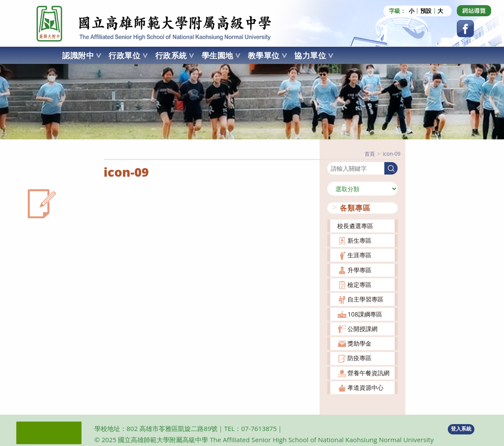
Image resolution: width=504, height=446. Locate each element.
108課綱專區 (365, 314)
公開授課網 (362, 329)
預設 (426, 11)
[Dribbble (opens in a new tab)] (474, 11)
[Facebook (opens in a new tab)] (465, 29)
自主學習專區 (365, 299)
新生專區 (359, 240)
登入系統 (461, 429)
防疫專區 (359, 358)
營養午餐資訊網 (368, 373)
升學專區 (359, 270)
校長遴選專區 (355, 226)
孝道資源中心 (365, 387)
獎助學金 (359, 343)
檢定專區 (359, 285)
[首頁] (370, 154)
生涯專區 (359, 255)
